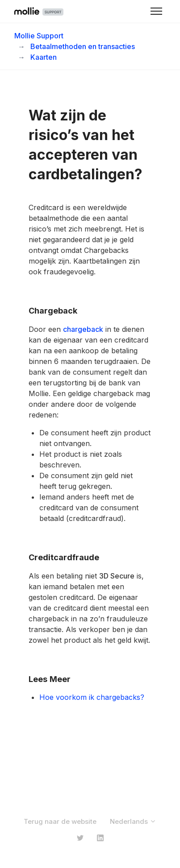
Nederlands (133, 821)
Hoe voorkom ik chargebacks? (92, 697)
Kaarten (44, 57)
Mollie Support (39, 36)
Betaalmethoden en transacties (83, 46)
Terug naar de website (60, 821)
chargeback (83, 329)
